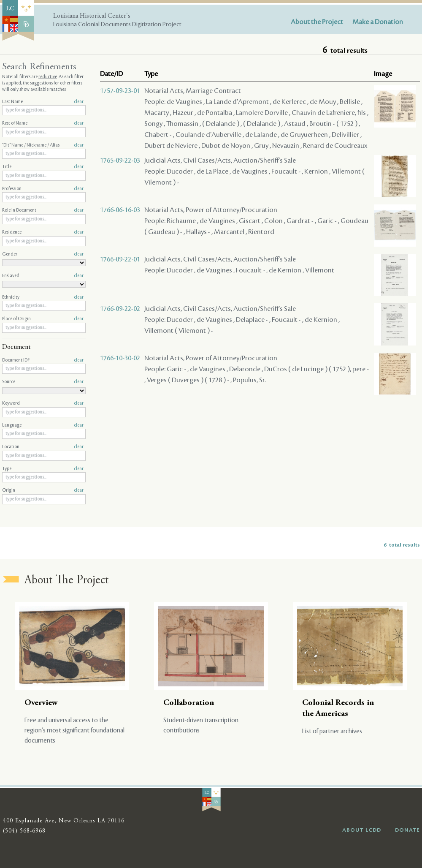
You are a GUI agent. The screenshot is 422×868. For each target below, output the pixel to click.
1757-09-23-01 (120, 91)
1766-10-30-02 (120, 358)
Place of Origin (43, 319)
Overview (41, 703)
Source (43, 382)
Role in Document (43, 210)
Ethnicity (43, 297)
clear (79, 102)
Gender (43, 254)
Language (43, 425)
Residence (43, 232)
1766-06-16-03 (120, 210)
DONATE (407, 830)
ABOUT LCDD (362, 830)
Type (43, 469)
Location (43, 447)
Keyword (43, 403)
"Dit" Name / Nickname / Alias (43, 145)
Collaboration (189, 703)
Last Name (43, 102)
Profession (43, 189)
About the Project (317, 22)
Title (43, 167)
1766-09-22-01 (120, 259)
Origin (43, 490)
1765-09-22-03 (120, 161)
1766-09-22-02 (120, 309)
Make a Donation (378, 22)
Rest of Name (43, 123)
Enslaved (43, 276)
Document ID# (43, 360)
